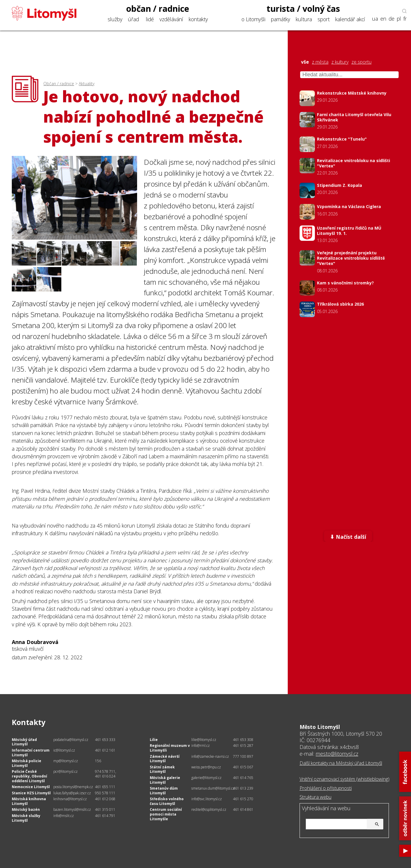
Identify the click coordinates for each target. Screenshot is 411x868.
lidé (150, 19)
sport (324, 19)
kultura (304, 19)
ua (375, 19)
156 (98, 761)
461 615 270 (243, 799)
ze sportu (361, 62)
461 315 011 (105, 809)
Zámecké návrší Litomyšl (165, 759)
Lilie (154, 740)
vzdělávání (171, 19)
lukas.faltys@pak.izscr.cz (72, 793)
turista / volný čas (303, 9)
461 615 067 (243, 767)
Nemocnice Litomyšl (31, 787)
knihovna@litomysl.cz (70, 799)
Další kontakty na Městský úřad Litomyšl (341, 763)
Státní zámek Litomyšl (162, 769)
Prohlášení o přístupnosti (326, 788)
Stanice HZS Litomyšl (31, 793)
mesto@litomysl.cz (337, 754)
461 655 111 (105, 787)
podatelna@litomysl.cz (71, 740)
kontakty (198, 19)
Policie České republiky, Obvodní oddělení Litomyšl (29, 776)
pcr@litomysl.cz (65, 771)
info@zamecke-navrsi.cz (210, 756)
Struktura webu (315, 797)
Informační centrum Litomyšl (31, 753)
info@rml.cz (200, 746)
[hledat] (344, 825)
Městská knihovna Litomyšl (29, 801)
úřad (133, 19)
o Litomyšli (253, 19)
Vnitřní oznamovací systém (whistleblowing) (345, 779)
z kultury (340, 62)
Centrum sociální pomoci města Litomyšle (166, 814)
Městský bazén (26, 809)
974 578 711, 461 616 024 (106, 774)
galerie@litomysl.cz (206, 778)
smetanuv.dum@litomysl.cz (213, 788)
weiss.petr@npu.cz (206, 767)
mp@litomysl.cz (66, 761)
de (392, 19)
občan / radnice (158, 9)
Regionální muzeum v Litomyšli (170, 748)
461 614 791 (105, 816)
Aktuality (87, 84)
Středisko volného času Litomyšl (167, 801)
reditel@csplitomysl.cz (209, 809)
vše (305, 62)
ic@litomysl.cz (64, 750)
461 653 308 (243, 740)
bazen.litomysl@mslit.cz (72, 809)
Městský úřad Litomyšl (24, 742)
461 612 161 (105, 750)
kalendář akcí (350, 19)
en (383, 19)
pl (399, 19)
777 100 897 (243, 756)
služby (115, 19)
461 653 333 (105, 740)
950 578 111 (105, 793)
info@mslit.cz (64, 816)
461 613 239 (243, 788)
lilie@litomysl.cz (204, 740)
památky (281, 19)
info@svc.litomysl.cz (207, 799)
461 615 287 (243, 746)
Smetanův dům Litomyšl (164, 791)
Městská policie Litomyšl (27, 763)
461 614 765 (243, 778)
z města (320, 62)
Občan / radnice (59, 84)
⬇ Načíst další (348, 537)
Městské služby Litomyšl (26, 818)
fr (405, 19)
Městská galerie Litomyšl (165, 780)
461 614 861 (243, 809)
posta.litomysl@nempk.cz (73, 787)
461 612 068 (105, 799)
